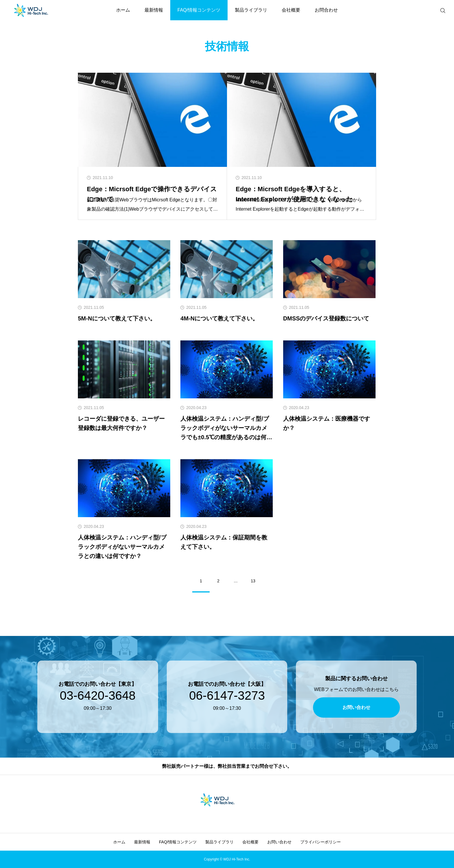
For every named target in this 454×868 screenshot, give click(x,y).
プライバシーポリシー (321, 842)
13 (253, 581)
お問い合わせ (279, 842)
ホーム (123, 10)
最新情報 (154, 10)
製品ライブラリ (251, 10)
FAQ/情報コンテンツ (199, 10)
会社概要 (291, 10)
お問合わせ (326, 10)
